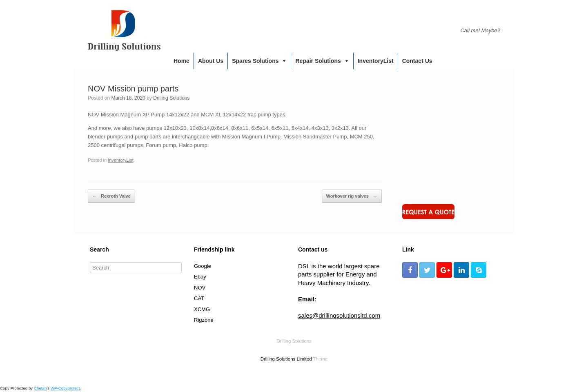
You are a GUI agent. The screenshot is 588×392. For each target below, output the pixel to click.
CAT (199, 298)
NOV (200, 288)
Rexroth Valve (111, 196)
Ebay (200, 277)
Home (182, 61)
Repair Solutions (318, 61)
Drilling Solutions (171, 98)
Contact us (417, 61)
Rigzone (204, 320)
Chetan (40, 388)
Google (203, 266)
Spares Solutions (255, 61)
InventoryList (376, 61)
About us (211, 61)
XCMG (202, 309)
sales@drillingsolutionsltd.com (339, 315)
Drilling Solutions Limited (286, 359)
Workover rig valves (352, 196)
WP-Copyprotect (65, 388)
